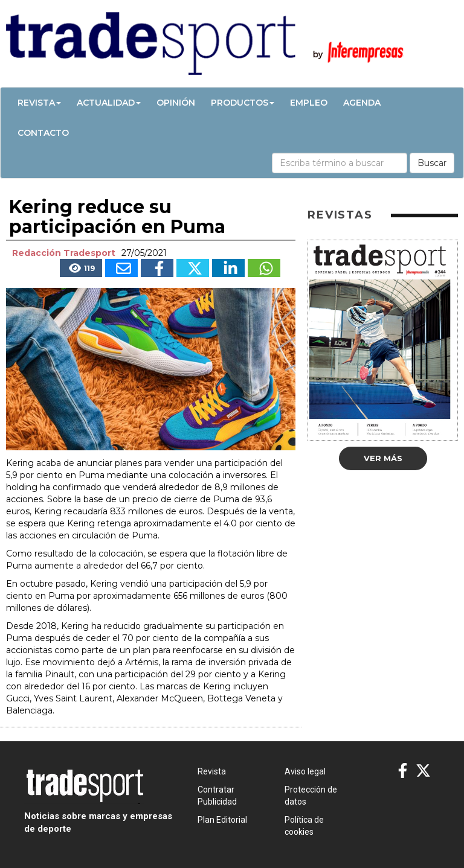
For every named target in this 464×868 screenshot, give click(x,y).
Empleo (309, 103)
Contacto (43, 133)
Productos (243, 103)
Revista (39, 103)
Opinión (176, 103)
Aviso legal (305, 771)
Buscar (432, 163)
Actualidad (109, 103)
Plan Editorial (222, 820)
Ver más (383, 458)
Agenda (362, 103)
